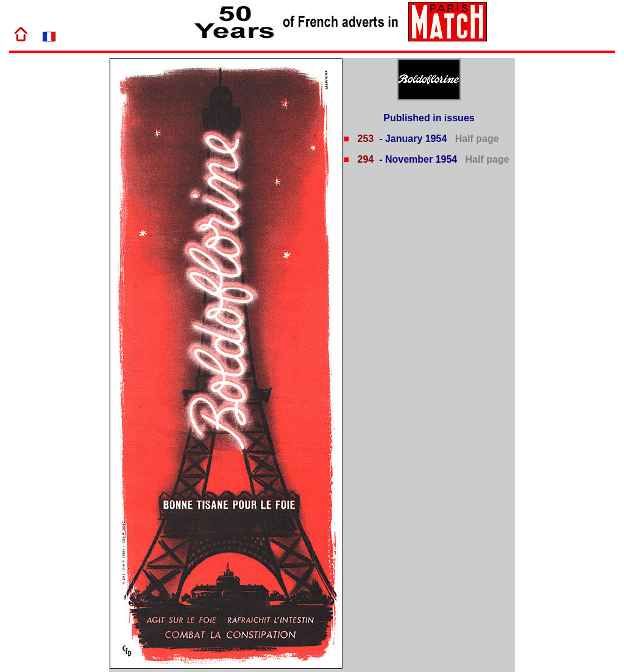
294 (364, 159)
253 (364, 139)
